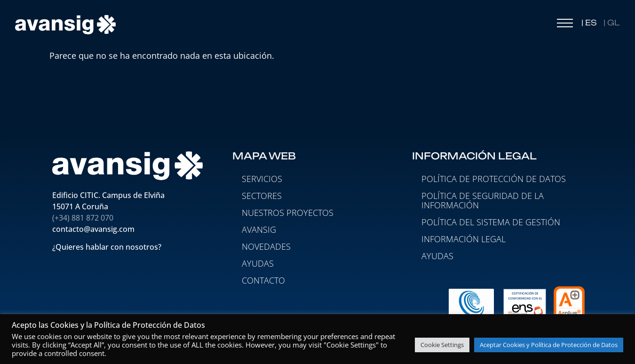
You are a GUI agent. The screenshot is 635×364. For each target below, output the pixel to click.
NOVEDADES (266, 246)
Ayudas (437, 256)
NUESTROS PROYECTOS (288, 213)
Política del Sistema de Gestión (491, 222)
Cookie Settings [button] (442, 345)
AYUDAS (258, 263)
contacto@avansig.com (93, 229)
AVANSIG (259, 229)
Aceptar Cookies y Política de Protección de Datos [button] (549, 345)
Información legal (464, 239)
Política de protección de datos (494, 179)
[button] (565, 25)
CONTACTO (263, 280)
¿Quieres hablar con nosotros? (108, 247)
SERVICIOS (262, 179)
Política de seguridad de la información (483, 200)
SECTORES (262, 196)
